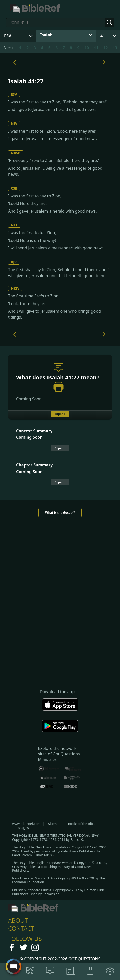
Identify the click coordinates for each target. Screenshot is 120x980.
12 (105, 48)
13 (115, 48)
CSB (14, 188)
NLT (14, 225)
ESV (14, 94)
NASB (16, 153)
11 (96, 48)
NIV (14, 123)
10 (87, 48)
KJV (14, 262)
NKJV (15, 288)
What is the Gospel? (60, 513)
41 (103, 36)
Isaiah (47, 35)
